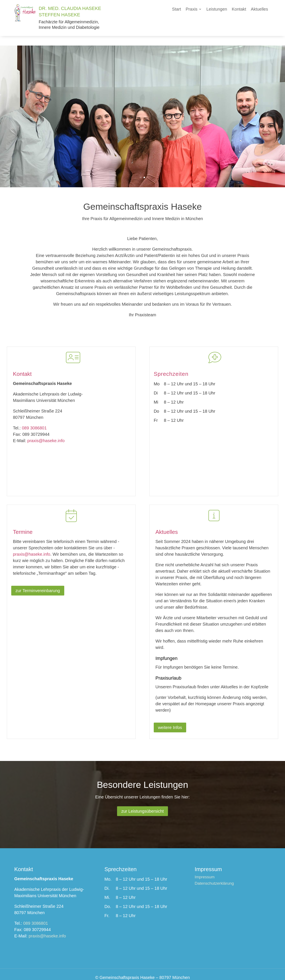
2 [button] (144, 168)
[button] (194, 10)
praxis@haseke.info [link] (46, 431)
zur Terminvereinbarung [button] (38, 581)
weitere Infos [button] (170, 718)
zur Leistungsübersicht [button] (142, 802)
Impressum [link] (205, 868)
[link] (26, 20)
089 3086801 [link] (34, 418)
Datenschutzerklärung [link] (214, 874)
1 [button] (141, 168)
